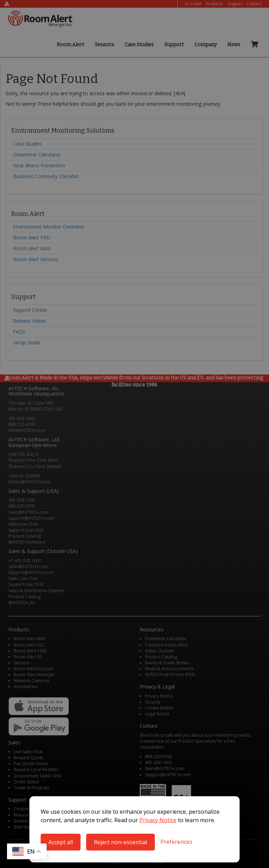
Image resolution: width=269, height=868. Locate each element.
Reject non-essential (120, 842)
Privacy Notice (158, 820)
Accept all (61, 842)
